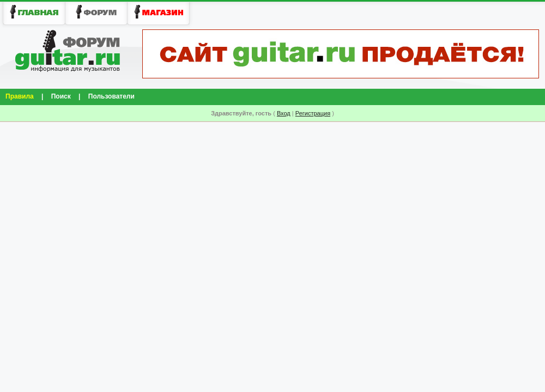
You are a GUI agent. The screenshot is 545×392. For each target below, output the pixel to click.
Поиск (61, 96)
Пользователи (111, 96)
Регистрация (313, 113)
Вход (284, 113)
